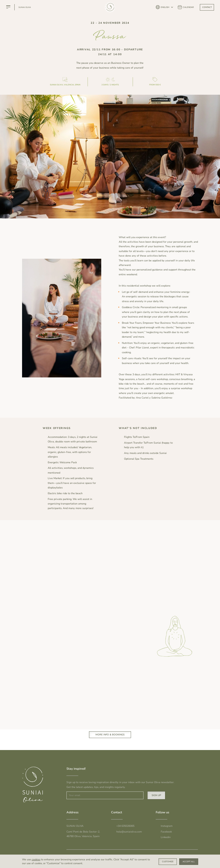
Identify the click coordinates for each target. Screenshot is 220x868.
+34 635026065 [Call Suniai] (125, 826)
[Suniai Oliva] (110, 10)
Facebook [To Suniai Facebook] (166, 832)
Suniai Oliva (25, 7)
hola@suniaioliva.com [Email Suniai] (129, 832)
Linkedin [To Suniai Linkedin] (166, 837)
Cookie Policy (171, 856)
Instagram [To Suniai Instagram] (167, 826)
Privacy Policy (190, 856)
